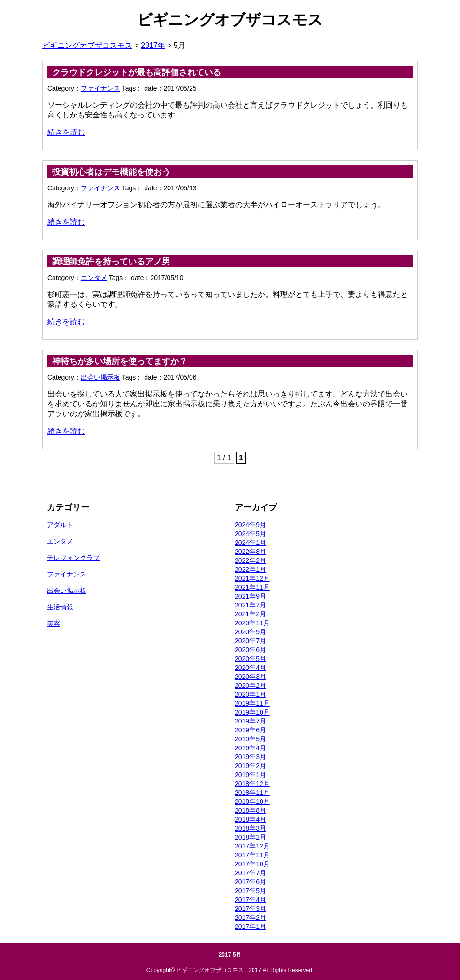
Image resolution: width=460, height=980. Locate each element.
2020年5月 (250, 659)
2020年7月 (250, 641)
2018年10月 (252, 801)
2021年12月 (252, 578)
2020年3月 (250, 677)
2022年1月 (250, 569)
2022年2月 (250, 560)
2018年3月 (250, 828)
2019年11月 (252, 703)
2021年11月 (252, 587)
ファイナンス (100, 88)
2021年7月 (250, 605)
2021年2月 (250, 614)
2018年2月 (250, 837)
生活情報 (60, 607)
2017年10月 (252, 864)
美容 (54, 623)
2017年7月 (250, 873)
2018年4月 (250, 819)
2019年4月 (250, 748)
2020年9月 (250, 632)
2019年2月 (250, 766)
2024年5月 (250, 534)
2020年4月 (250, 668)
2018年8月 (250, 810)
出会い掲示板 (100, 377)
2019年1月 (250, 775)
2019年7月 (250, 721)
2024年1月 (250, 543)
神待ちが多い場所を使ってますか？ (120, 361)
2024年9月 (250, 525)
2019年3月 (250, 757)
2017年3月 (250, 909)
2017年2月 (250, 918)
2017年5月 (250, 891)
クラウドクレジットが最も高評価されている (137, 72)
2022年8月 (250, 552)
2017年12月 (252, 846)
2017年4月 (250, 900)
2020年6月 (250, 650)
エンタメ (94, 278)
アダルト (60, 525)
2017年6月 (250, 882)
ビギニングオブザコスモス (230, 20)
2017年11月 (252, 855)
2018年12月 (252, 784)
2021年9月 (250, 596)
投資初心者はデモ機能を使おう (111, 172)
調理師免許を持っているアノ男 (111, 262)
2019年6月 (250, 730)
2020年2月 (250, 685)
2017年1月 (250, 926)
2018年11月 (252, 793)
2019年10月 (252, 712)
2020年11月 (252, 623)
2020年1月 (250, 694)
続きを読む (66, 132)
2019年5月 (250, 739)
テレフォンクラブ (73, 558)
